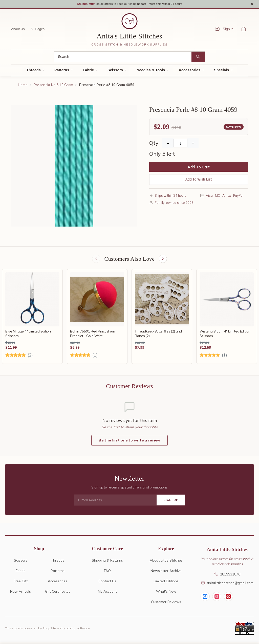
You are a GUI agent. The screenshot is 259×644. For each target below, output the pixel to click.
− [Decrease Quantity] (168, 145)
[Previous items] (96, 261)
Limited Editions (166, 583)
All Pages (38, 31)
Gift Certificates (58, 594)
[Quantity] (180, 145)
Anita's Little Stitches (129, 38)
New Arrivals (20, 594)
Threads (34, 72)
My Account (107, 594)
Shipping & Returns (107, 562)
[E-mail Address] (115, 502)
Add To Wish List (199, 181)
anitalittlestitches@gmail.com (227, 585)
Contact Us (107, 583)
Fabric (88, 72)
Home (23, 86)
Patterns (62, 72)
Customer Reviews (166, 604)
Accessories (189, 72)
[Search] (123, 59)
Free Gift (21, 583)
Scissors (115, 72)
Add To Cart (199, 169)
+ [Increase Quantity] (193, 145)
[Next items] (163, 261)
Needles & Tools (151, 72)
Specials (221, 72)
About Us (18, 31)
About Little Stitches (166, 562)
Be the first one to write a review (129, 443)
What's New (166, 594)
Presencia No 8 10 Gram (53, 86)
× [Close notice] (252, 5)
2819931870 (227, 577)
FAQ (107, 573)
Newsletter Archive (166, 573)
